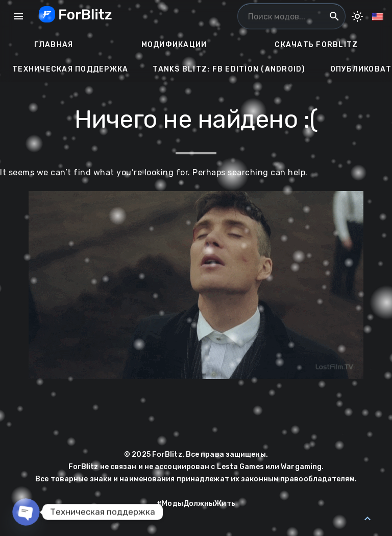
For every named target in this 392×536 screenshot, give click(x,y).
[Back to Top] (367, 519)
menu (18, 16)
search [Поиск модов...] (334, 16)
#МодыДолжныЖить (196, 504)
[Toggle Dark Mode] (357, 16)
